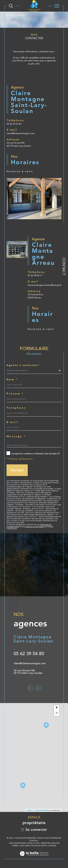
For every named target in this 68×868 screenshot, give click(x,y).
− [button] (57, 713)
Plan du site (33, 843)
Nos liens (25, 846)
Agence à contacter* (23, 372)
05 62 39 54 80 (14, 130)
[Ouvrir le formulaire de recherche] (11, 6)
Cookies (52, 846)
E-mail (13, 428)
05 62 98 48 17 (35, 282)
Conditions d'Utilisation (34, 533)
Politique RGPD (39, 846)
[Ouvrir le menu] (57, 6)
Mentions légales (50, 843)
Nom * (12, 386)
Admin (15, 846)
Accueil (10, 15)
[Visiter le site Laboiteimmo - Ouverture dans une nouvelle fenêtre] (34, 857)
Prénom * (15, 400)
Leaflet (29, 810)
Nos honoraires (17, 843)
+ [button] (57, 708)
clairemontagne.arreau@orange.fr (45, 291)
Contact (64, 266)
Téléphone (16, 414)
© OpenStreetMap (42, 810)
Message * (16, 443)
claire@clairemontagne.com (21, 140)
